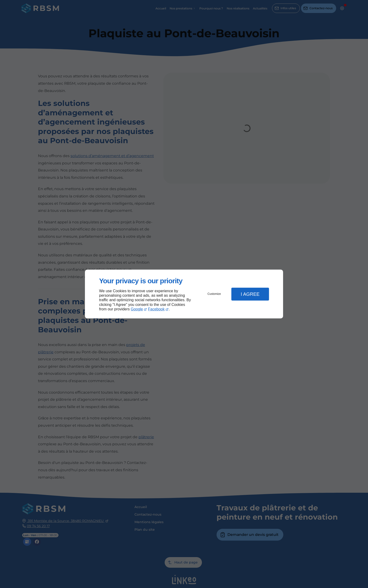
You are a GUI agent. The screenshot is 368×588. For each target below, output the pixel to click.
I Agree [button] (250, 294)
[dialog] (184, 294)
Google (137, 309)
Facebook (156, 309)
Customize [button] (214, 294)
